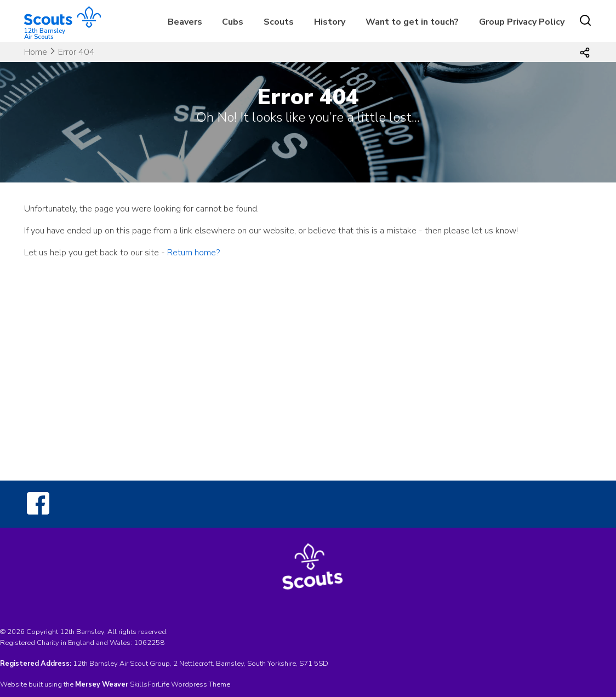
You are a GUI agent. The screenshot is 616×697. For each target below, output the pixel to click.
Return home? (193, 253)
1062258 (149, 643)
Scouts (279, 22)
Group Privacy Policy (522, 22)
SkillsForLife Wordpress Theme (180, 684)
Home (36, 52)
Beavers (185, 22)
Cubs (233, 22)
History (330, 22)
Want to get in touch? (412, 22)
